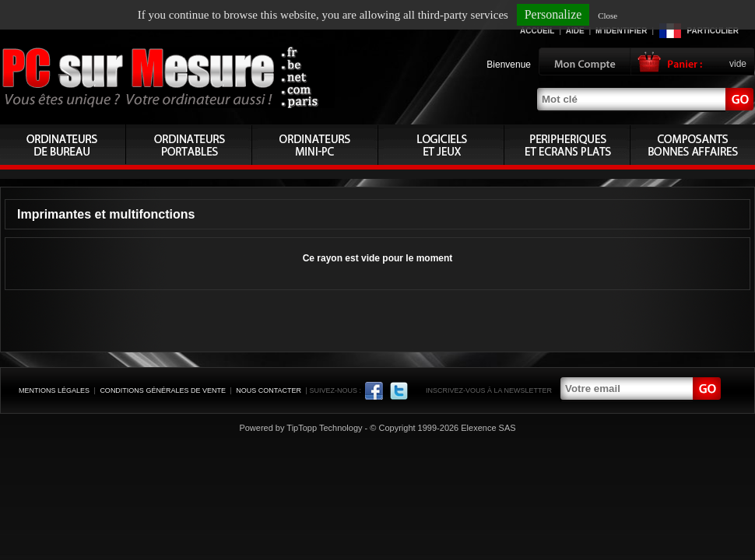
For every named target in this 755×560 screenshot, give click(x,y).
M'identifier (621, 31)
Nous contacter (269, 390)
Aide (575, 31)
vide (738, 64)
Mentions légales (54, 390)
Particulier (713, 31)
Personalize (553, 14)
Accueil (537, 31)
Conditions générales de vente (163, 390)
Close (608, 16)
